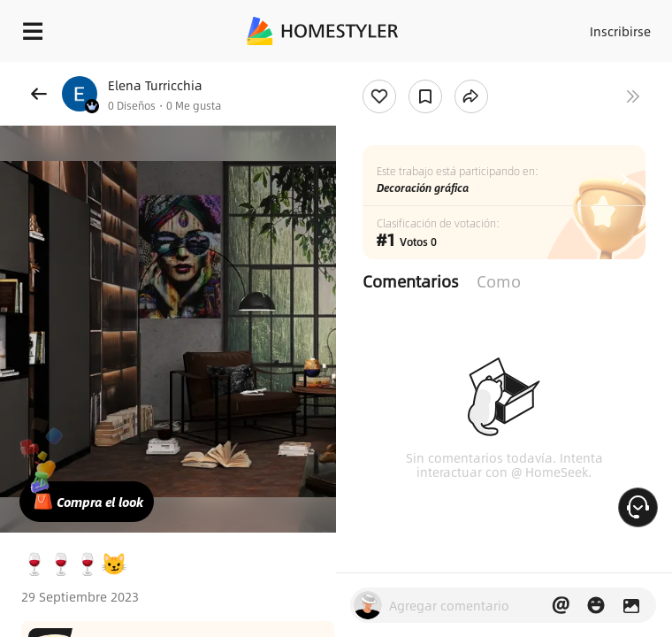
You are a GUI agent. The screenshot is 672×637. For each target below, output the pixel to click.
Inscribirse (620, 31)
